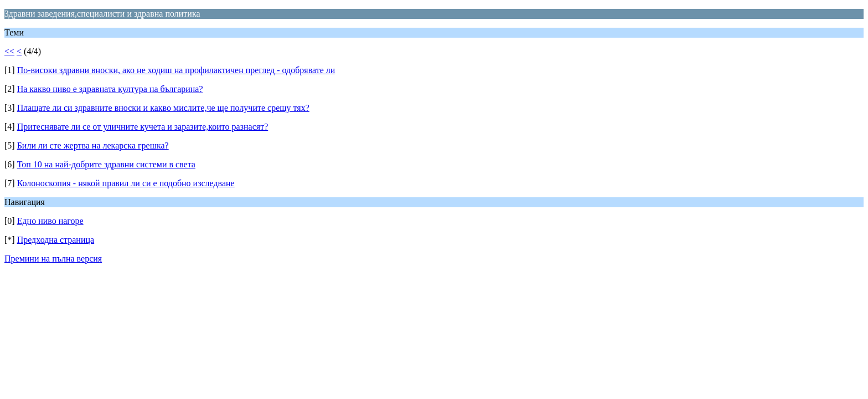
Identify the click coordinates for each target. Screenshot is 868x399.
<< (9, 51)
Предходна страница (56, 240)
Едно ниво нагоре (50, 221)
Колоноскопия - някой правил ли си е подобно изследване (126, 183)
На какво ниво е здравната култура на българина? (110, 89)
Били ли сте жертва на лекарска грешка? (93, 145)
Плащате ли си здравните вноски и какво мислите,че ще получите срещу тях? (163, 108)
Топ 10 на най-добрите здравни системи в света (106, 164)
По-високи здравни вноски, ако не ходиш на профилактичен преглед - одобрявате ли (176, 70)
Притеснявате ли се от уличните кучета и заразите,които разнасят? (143, 127)
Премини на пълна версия (53, 259)
